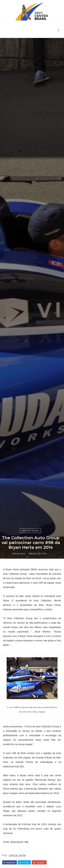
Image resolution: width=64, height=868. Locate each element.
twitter (24, 863)
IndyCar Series (30, 531)
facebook (10, 863)
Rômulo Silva (19, 553)
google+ (39, 863)
